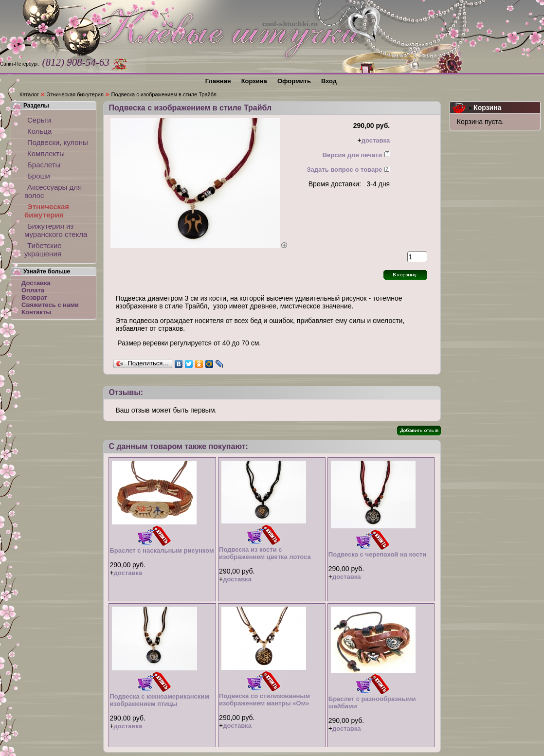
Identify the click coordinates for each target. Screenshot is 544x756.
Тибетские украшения (43, 250)
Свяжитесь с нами (50, 305)
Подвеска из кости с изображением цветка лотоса (265, 553)
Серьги (39, 120)
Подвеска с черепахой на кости (378, 554)
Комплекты (46, 153)
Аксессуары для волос (53, 191)
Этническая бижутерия (75, 94)
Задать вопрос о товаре (344, 170)
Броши (39, 176)
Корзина (487, 108)
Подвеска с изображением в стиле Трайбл (164, 94)
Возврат (34, 297)
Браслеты (44, 165)
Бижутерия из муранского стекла (56, 230)
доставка (376, 140)
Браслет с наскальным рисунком (162, 550)
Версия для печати (353, 155)
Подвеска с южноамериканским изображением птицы (159, 700)
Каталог (29, 94)
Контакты (36, 312)
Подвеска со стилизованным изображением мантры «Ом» (264, 700)
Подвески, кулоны (58, 142)
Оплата (33, 290)
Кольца (39, 131)
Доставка (36, 283)
